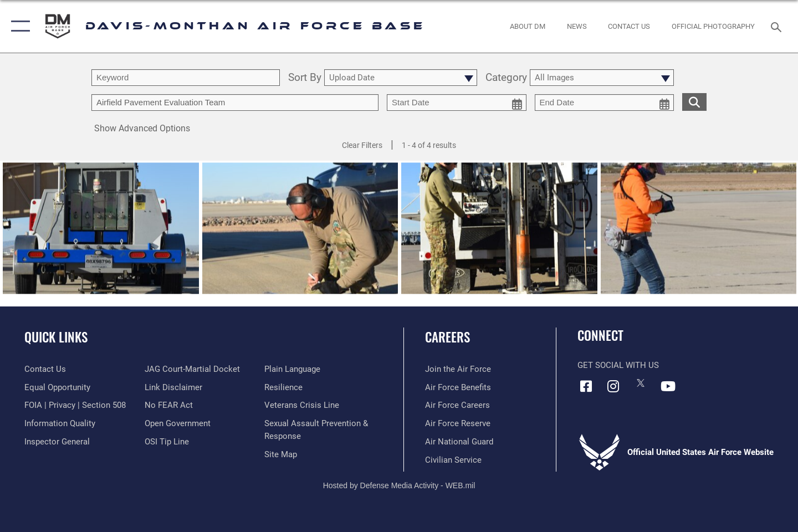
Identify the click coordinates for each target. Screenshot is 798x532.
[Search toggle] (778, 26)
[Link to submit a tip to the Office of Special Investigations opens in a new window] (167, 442)
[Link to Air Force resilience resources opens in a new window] (283, 387)
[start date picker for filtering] (457, 103)
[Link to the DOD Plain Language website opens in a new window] (292, 369)
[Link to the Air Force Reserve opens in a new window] (458, 423)
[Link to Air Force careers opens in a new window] (457, 405)
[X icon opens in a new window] (641, 383)
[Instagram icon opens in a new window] (613, 386)
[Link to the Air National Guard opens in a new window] (459, 442)
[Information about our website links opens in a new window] (173, 387)
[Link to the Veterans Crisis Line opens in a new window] (302, 405)
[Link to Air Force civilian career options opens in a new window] (453, 460)
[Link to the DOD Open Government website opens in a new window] (178, 423)
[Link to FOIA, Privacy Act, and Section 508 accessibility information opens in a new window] (75, 405)
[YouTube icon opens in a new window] (668, 386)
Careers (447, 337)
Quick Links (56, 337)
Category (506, 78)
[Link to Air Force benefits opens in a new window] (458, 387)
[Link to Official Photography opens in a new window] (713, 26)
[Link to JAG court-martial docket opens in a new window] (192, 369)
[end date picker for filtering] (605, 103)
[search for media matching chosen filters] (694, 102)
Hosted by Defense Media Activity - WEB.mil (399, 485)
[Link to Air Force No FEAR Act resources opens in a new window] (169, 405)
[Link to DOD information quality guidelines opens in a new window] (60, 423)
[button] (18, 26)
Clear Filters (362, 145)
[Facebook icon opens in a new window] (586, 386)
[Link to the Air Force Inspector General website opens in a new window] (57, 442)
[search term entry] (186, 78)
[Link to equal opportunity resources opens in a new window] (57, 387)
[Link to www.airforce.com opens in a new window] (458, 369)
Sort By (305, 78)
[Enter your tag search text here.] (235, 103)
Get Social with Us (618, 365)
